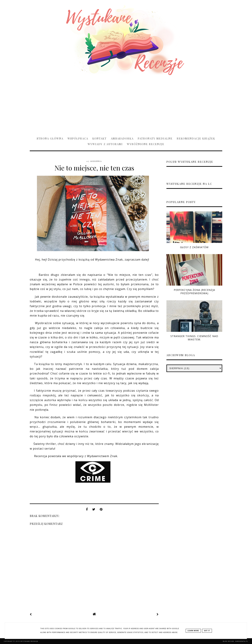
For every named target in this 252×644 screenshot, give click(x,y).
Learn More (193, 631)
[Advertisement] (126, 104)
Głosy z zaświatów (194, 247)
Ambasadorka (122, 138)
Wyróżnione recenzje (146, 144)
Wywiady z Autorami (105, 144)
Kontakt (99, 138)
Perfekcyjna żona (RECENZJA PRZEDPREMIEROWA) (194, 292)
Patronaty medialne (155, 138)
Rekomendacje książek (196, 138)
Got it (207, 631)
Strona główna (50, 138)
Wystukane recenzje (29, 641)
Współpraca (78, 138)
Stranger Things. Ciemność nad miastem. (194, 338)
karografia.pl (242, 641)
